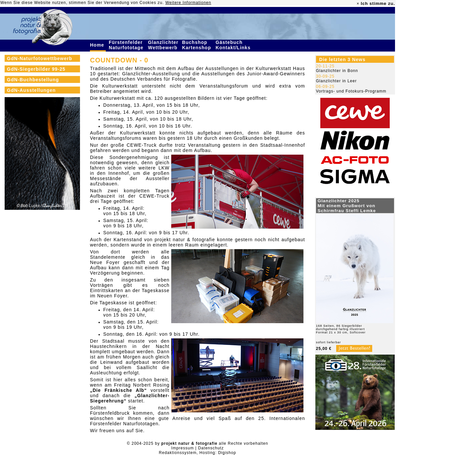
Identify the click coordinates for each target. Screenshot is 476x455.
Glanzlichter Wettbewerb (164, 45)
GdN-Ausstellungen (31, 90)
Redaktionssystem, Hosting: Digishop (198, 453)
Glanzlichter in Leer (336, 81)
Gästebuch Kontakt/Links (234, 45)
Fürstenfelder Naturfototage (127, 45)
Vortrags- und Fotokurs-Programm (351, 91)
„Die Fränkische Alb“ (118, 390)
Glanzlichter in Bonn (337, 71)
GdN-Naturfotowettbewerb (40, 58)
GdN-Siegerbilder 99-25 (36, 69)
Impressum (182, 448)
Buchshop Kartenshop (198, 45)
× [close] (358, 4)
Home (98, 45)
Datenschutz (211, 448)
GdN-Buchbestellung (33, 80)
